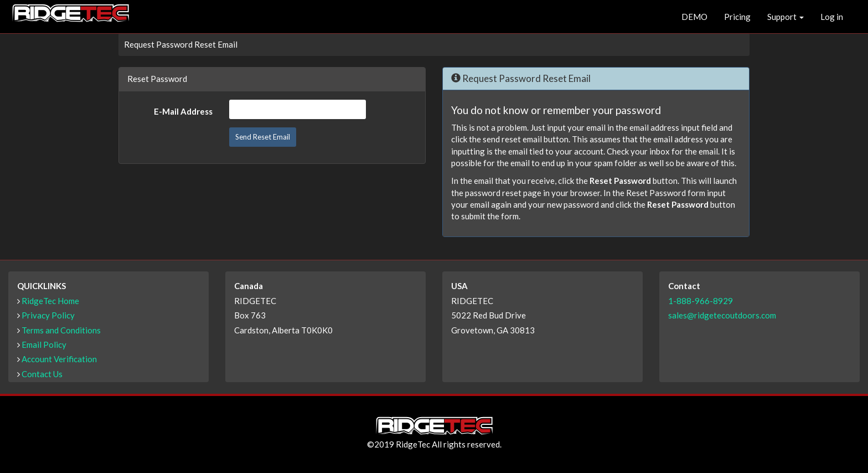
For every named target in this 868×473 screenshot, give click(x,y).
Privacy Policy (48, 315)
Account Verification (59, 359)
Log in (832, 17)
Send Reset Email (263, 137)
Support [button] (786, 17)
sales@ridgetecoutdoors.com (722, 315)
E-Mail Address (183, 111)
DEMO (694, 17)
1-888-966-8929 (701, 301)
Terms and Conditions (61, 330)
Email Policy (44, 345)
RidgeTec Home (50, 301)
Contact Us (42, 374)
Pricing (737, 17)
